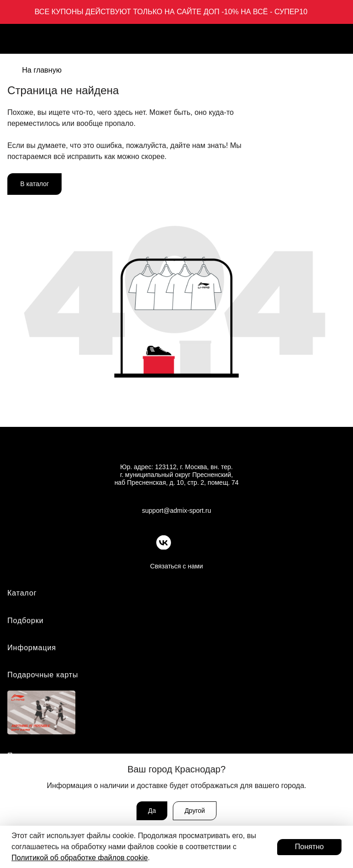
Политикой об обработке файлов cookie (80, 858)
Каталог (22, 593)
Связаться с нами (177, 566)
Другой (195, 811)
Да (152, 811)
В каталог (34, 184)
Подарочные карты (43, 675)
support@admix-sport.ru (176, 511)
